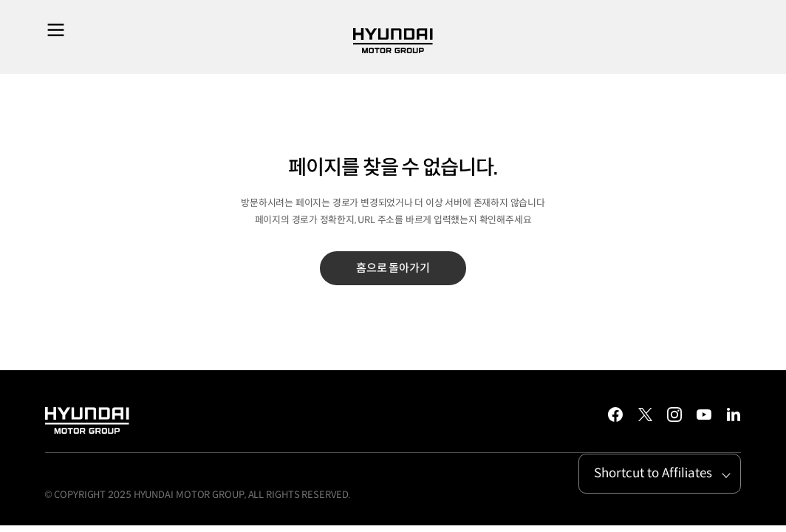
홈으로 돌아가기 (393, 268)
